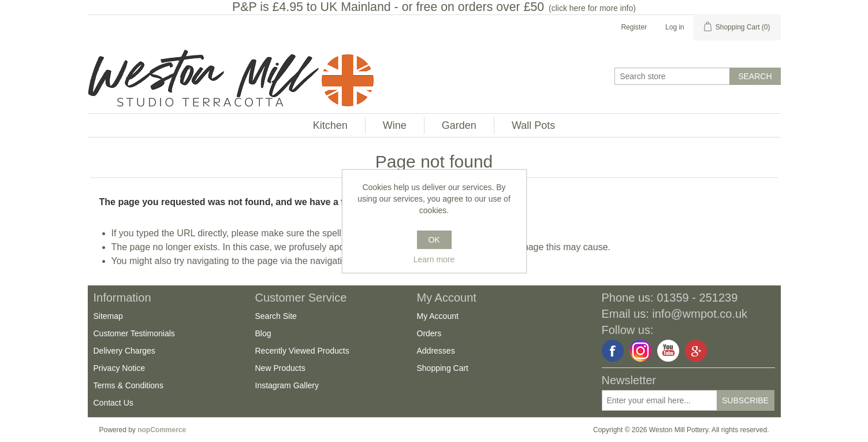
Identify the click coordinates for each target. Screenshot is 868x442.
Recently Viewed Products (302, 351)
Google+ (696, 351)
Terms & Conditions (128, 385)
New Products (280, 368)
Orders (429, 333)
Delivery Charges (124, 351)
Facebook (613, 351)
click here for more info (593, 8)
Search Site (276, 316)
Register (634, 27)
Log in (675, 27)
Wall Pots (533, 125)
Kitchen (330, 125)
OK (434, 240)
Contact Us (113, 403)
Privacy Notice (119, 368)
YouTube (668, 351)
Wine (395, 125)
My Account (438, 316)
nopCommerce (162, 430)
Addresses (436, 351)
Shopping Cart (443, 368)
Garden (459, 125)
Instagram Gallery (287, 385)
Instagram (640, 351)
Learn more (434, 259)
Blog (263, 333)
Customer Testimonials (134, 333)
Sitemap (108, 316)
